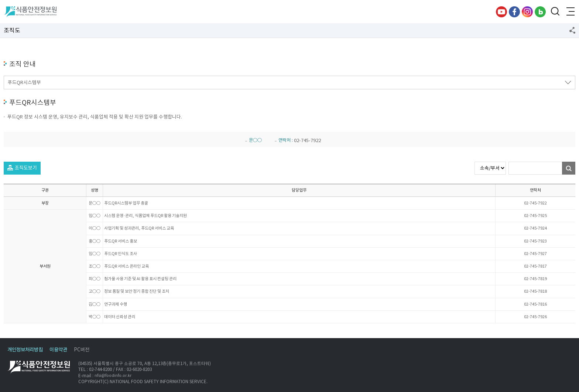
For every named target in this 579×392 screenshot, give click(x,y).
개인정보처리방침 (25, 350)
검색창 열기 (555, 12)
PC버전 (82, 350)
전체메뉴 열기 (570, 12)
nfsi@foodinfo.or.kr (113, 376)
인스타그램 (527, 12)
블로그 (540, 12)
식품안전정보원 (30, 12)
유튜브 (501, 12)
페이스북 (514, 12)
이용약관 (58, 350)
